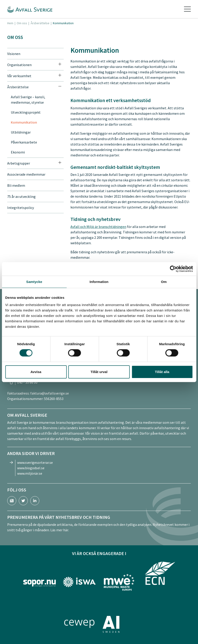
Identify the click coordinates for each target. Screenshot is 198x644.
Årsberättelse (40, 23)
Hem (10, 23)
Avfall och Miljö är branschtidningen (98, 227)
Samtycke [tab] (34, 281)
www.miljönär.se (30, 473)
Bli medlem (16, 185)
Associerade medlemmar (26, 174)
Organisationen (19, 65)
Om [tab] (164, 281)
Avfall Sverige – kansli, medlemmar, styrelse (28, 100)
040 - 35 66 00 (27, 382)
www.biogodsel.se (31, 468)
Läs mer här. (60, 530)
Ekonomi (18, 152)
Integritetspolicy (21, 208)
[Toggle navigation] (187, 9)
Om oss (22, 23)
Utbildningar (21, 132)
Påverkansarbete (24, 142)
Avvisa (36, 372)
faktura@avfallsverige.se (50, 393)
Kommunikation (24, 122)
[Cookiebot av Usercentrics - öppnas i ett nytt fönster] (173, 269)
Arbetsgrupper (19, 163)
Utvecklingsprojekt (26, 112)
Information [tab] (99, 281)
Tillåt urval (99, 372)
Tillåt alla (162, 372)
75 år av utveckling (21, 196)
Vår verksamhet (19, 76)
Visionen (14, 54)
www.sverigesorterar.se (35, 462)
